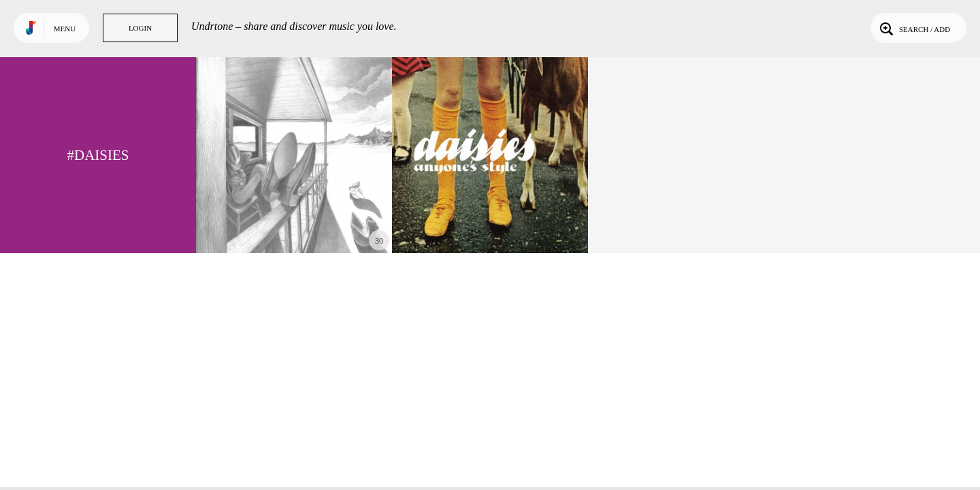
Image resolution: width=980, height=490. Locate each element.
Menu (65, 29)
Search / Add (914, 28)
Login (140, 28)
